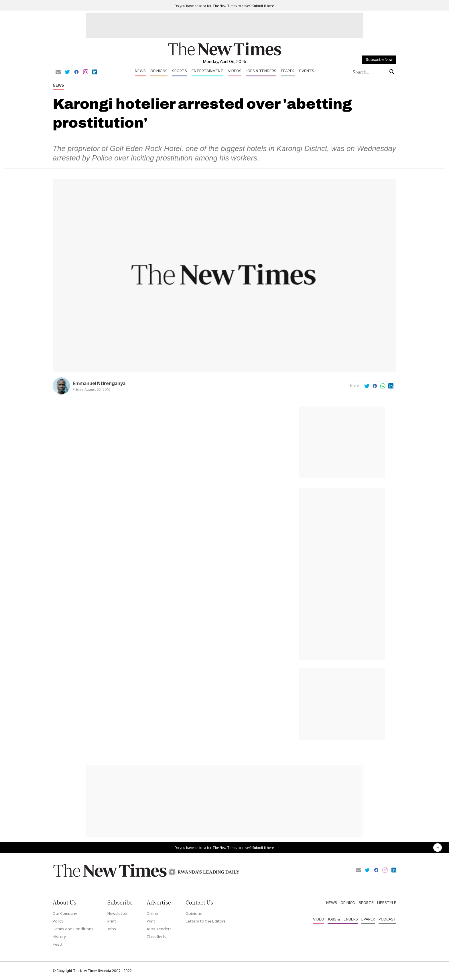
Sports (180, 71)
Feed (57, 944)
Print (112, 921)
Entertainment (207, 71)
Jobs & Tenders (261, 71)
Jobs (112, 929)
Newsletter (118, 913)
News (140, 71)
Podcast (387, 919)
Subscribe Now (379, 60)
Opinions (159, 71)
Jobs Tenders (159, 929)
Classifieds (156, 937)
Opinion (348, 902)
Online (152, 913)
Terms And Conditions (73, 929)
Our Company (65, 913)
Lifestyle (387, 902)
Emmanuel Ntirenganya (99, 383)
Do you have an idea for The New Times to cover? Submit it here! (225, 6)
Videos (235, 71)
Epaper (288, 71)
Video (319, 919)
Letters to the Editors (206, 921)
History (59, 937)
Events (307, 71)
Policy (58, 921)
